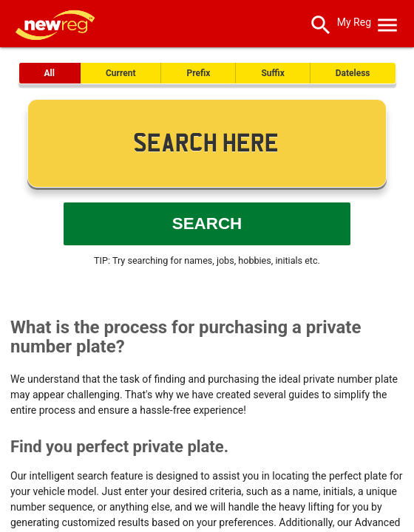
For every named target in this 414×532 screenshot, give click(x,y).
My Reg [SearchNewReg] (354, 22)
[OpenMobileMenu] (387, 22)
